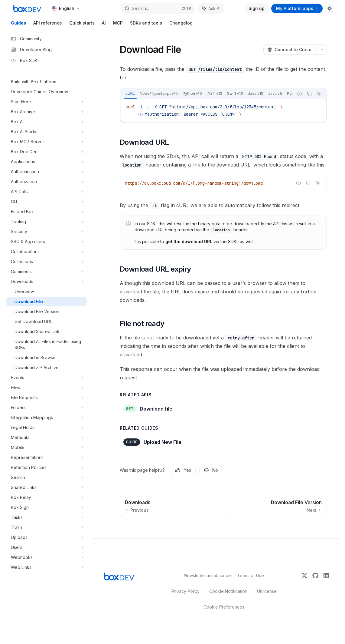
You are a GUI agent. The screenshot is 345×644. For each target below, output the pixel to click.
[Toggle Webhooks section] (46, 557)
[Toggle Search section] (46, 477)
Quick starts (82, 25)
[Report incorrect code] (300, 94)
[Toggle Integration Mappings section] (46, 418)
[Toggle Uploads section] (46, 537)
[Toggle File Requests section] (46, 398)
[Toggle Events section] (46, 378)
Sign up (257, 8)
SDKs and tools (146, 25)
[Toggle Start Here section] (46, 102)
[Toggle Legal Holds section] (46, 428)
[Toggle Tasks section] (46, 517)
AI (104, 25)
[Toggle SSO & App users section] (46, 242)
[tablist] (207, 94)
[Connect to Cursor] (290, 50)
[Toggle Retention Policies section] (46, 467)
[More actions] (322, 50)
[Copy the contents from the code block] (309, 94)
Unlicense (267, 591)
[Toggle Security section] (46, 232)
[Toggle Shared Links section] (46, 487)
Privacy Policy (186, 591)
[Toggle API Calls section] (46, 192)
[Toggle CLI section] (46, 202)
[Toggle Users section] (46, 547)
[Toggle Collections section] (46, 262)
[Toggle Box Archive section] (46, 112)
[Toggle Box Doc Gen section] (46, 152)
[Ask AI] (319, 94)
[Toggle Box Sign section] (46, 507)
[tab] (130, 94)
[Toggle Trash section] (46, 527)
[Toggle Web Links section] (46, 567)
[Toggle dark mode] (330, 8)
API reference (48, 25)
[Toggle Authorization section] (46, 182)
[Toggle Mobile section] (46, 447)
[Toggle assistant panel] (211, 8)
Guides (18, 25)
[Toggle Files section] (46, 388)
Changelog (181, 25)
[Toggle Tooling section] (46, 222)
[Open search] (158, 8)
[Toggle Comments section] (46, 272)
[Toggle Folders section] (46, 408)
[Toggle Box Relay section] (46, 497)
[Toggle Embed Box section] (46, 212)
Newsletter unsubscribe (206, 575)
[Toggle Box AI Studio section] (46, 132)
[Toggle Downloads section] (46, 282)
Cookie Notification (228, 591)
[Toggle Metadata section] (46, 438)
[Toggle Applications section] (46, 162)
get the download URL (189, 241)
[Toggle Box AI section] (46, 122)
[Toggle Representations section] (46, 457)
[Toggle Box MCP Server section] (46, 142)
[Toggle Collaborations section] (46, 252)
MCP (118, 25)
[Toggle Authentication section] (46, 172)
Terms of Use (251, 575)
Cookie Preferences (224, 607)
